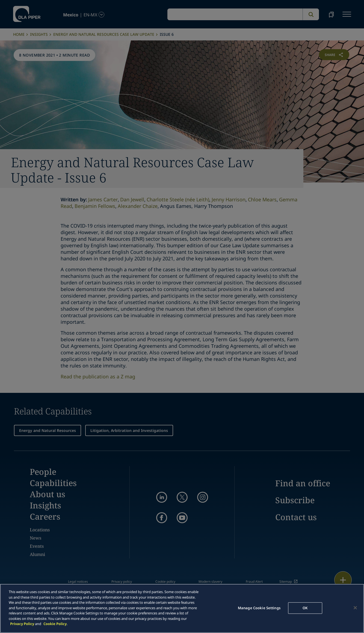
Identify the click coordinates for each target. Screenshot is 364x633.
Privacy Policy (22, 624)
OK (305, 608)
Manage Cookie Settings (259, 608)
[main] (182, 608)
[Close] (355, 608)
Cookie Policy (55, 624)
